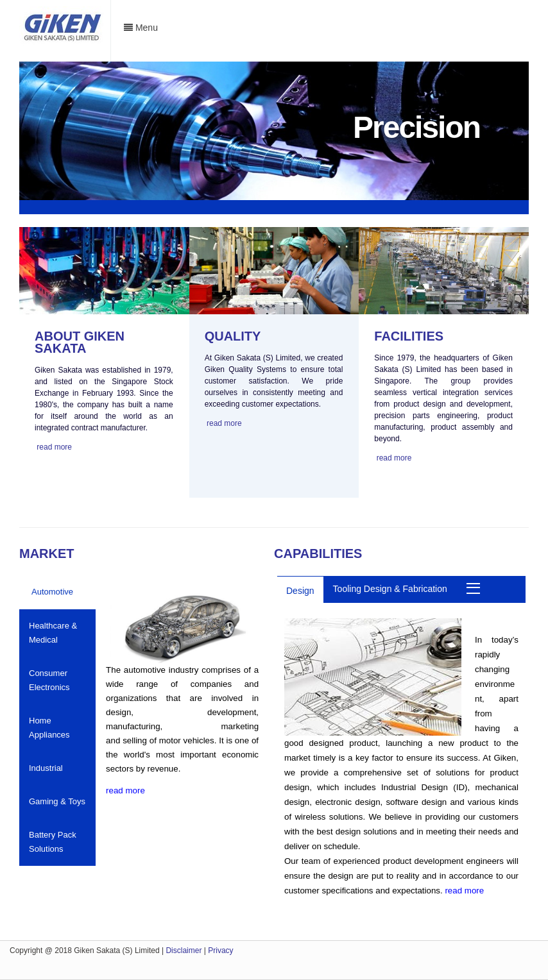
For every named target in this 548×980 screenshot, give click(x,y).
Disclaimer (184, 950)
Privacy (220, 950)
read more (54, 447)
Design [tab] (300, 591)
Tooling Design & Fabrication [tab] (390, 589)
